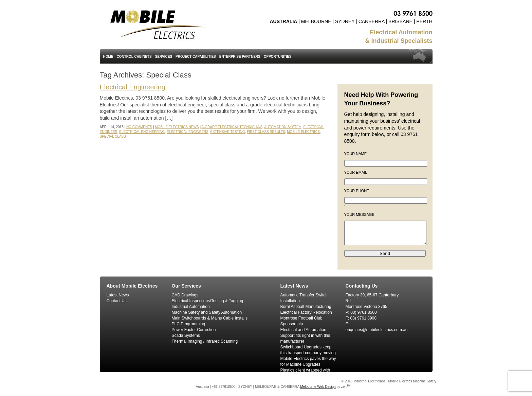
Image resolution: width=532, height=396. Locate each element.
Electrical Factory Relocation (306, 312)
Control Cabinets (134, 57)
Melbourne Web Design (318, 387)
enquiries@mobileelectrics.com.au (377, 330)
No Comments (139, 127)
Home (108, 57)
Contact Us (117, 301)
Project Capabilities (196, 57)
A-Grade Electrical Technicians (232, 127)
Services (164, 57)
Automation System (283, 127)
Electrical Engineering (133, 87)
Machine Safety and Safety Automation (207, 312)
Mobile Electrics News (177, 127)
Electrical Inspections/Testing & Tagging (208, 301)
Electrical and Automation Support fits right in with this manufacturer (305, 335)
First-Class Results (266, 132)
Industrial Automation (191, 307)
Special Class (113, 136)
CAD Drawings (185, 295)
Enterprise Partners (240, 57)
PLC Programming (189, 324)
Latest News (118, 295)
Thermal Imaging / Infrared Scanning (205, 341)
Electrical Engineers (188, 132)
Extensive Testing (228, 132)
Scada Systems (186, 335)
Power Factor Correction (194, 330)
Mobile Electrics (303, 132)
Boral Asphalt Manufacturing (306, 307)
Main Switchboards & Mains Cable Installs (210, 318)
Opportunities (278, 57)
